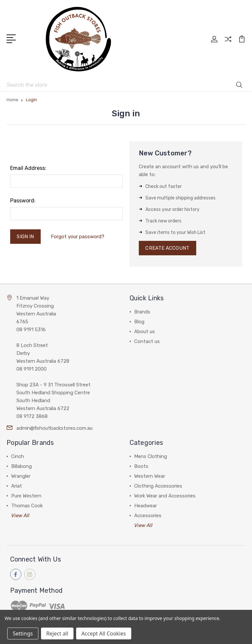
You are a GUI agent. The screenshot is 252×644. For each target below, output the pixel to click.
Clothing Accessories (158, 486)
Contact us (147, 341)
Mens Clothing (151, 456)
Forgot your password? (78, 237)
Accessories (148, 516)
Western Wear (150, 476)
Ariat (17, 486)
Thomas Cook (27, 506)
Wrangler (21, 476)
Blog (139, 322)
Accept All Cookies (104, 633)
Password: (23, 201)
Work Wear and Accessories (165, 496)
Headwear (146, 506)
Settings (23, 633)
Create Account (168, 248)
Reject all (57, 633)
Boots (141, 466)
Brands (142, 312)
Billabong (21, 466)
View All (20, 516)
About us (145, 332)
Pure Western (26, 496)
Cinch (18, 456)
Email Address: (28, 168)
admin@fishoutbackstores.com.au (54, 428)
